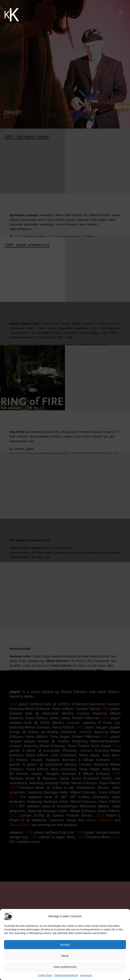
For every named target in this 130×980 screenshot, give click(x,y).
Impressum (86, 975)
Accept (65, 945)
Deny (65, 956)
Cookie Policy (45, 975)
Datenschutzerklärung (66, 975)
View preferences (65, 967)
